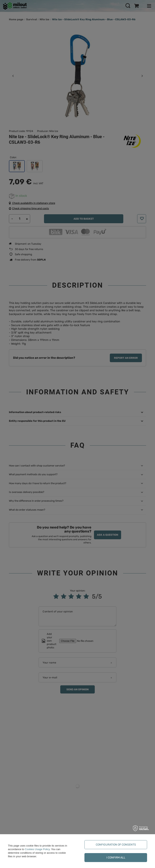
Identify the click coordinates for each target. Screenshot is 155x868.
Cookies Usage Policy (37, 849)
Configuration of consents (116, 845)
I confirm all (116, 858)
